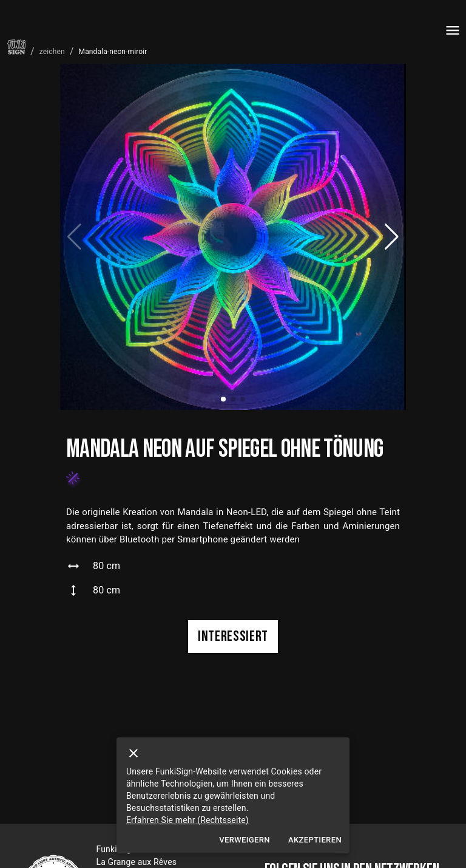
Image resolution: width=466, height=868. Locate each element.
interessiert (233, 637)
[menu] (453, 30)
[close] (133, 753)
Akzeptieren (315, 840)
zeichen (52, 52)
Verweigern (245, 840)
